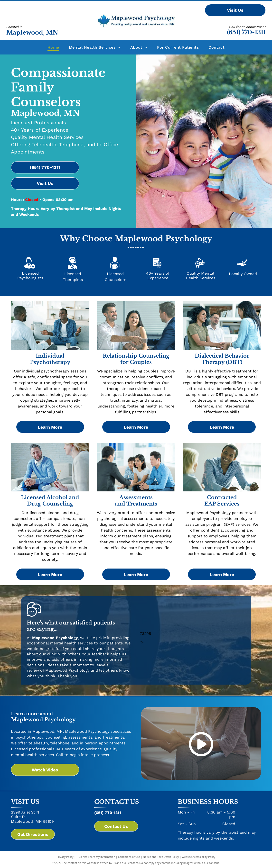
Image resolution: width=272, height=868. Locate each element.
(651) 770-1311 (246, 32)
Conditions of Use (129, 857)
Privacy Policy (65, 857)
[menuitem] (53, 47)
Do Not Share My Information (97, 857)
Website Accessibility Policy (198, 857)
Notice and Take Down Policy (161, 857)
